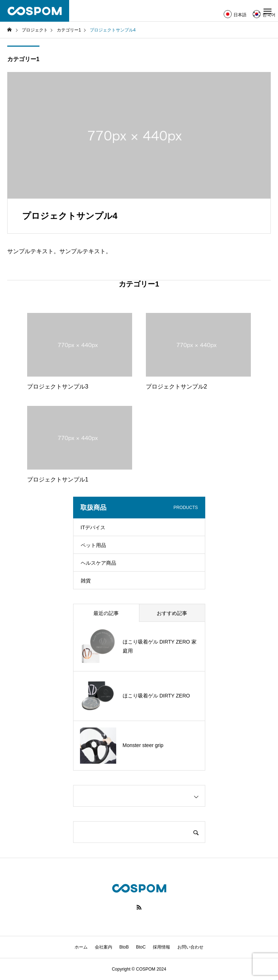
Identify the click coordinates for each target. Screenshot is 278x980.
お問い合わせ (190, 947)
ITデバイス (93, 527)
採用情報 (161, 947)
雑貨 (86, 581)
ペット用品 (93, 545)
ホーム (81, 947)
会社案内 (104, 947)
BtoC (141, 947)
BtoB (124, 947)
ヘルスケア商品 (98, 563)
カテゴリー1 (23, 59)
